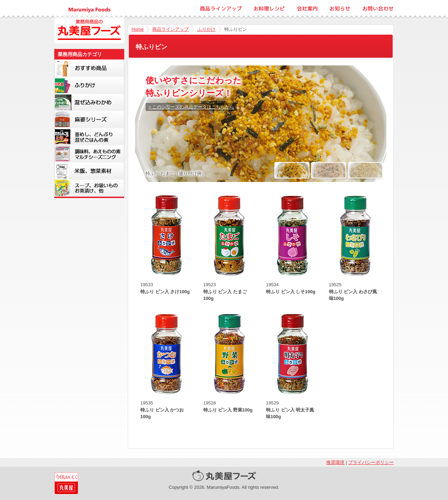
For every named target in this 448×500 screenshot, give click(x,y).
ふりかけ (206, 29)
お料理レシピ (269, 9)
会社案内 (307, 9)
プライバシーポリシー (371, 462)
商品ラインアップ (221, 9)
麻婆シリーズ (89, 119)
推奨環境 (335, 462)
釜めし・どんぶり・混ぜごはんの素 (89, 136)
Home (138, 29)
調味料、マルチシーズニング (89, 154)
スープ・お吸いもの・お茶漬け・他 (89, 188)
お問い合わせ (378, 9)
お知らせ (340, 9)
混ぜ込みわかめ (89, 102)
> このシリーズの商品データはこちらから (191, 107)
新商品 (89, 68)
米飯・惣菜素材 (89, 171)
